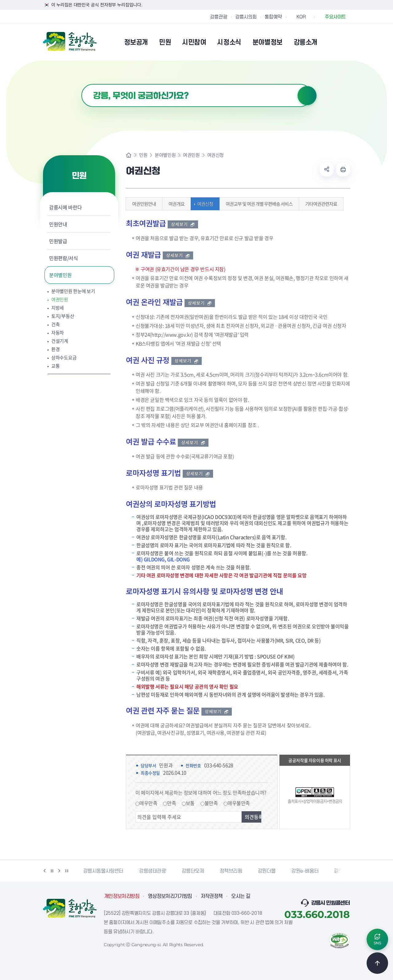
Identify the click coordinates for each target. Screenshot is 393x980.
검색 (307, 96)
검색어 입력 (82, 84)
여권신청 (204, 204)
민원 (143, 155)
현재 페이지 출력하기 (343, 169)
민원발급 (58, 241)
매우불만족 (239, 803)
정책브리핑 (231, 871)
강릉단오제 (193, 871)
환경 (55, 349)
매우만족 (148, 803)
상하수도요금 (64, 358)
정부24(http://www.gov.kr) (164, 334)
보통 (190, 803)
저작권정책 (212, 896)
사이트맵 (346, 42)
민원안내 (58, 224)
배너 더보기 (67, 871)
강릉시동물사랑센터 (103, 871)
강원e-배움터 (305, 871)
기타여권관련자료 (320, 204)
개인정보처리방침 (122, 896)
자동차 (58, 333)
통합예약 (273, 17)
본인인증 (330, 42)
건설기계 (60, 341)
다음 (59, 871)
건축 (55, 324)
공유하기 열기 (327, 169)
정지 (52, 871)
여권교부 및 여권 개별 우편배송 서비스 (258, 204)
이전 (45, 871)
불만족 (211, 803)
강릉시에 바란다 (65, 207)
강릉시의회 (246, 17)
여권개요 (175, 204)
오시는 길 (241, 896)
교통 (55, 366)
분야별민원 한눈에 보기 (73, 291)
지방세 (58, 308)
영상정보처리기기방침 (170, 896)
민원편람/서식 (64, 258)
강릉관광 (219, 17)
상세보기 (183, 224)
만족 (171, 803)
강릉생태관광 (153, 871)
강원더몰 (267, 871)
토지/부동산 (63, 316)
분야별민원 (60, 275)
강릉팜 (341, 871)
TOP (377, 963)
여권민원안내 (142, 204)
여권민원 (60, 300)
